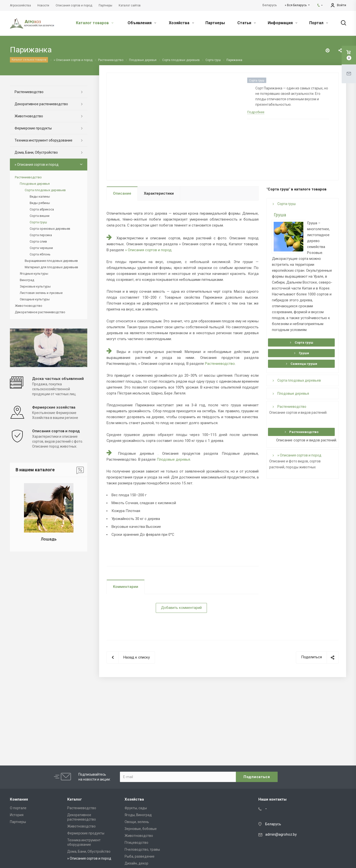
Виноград (27, 280)
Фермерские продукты (33, 128)
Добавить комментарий (181, 608)
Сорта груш (284, 204)
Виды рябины (40, 203)
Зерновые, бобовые (141, 829)
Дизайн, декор (136, 863)
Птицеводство (136, 843)
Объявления (142, 23)
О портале (18, 808)
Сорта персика (41, 235)
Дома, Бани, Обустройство (36, 152)
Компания (19, 799)
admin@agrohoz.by (281, 834)
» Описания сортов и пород (148, 250)
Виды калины (40, 196)
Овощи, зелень (137, 822)
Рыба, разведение (140, 856)
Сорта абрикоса (42, 209)
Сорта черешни (41, 248)
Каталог (75, 799)
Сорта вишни (40, 216)
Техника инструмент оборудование (44, 140)
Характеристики (159, 193)
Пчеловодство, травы (142, 849)
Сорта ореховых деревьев (50, 229)
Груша (280, 215)
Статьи (247, 23)
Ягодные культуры (34, 274)
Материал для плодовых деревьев (51, 267)
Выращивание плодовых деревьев (51, 261)
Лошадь (49, 539)
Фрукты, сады (136, 808)
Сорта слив (38, 241)
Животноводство (29, 116)
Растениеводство (220, 364)
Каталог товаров (95, 23)
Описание (122, 193)
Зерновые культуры (35, 286)
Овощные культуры (35, 299)
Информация (283, 23)
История (17, 815)
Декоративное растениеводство (41, 104)
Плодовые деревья (173, 459)
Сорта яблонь (40, 254)
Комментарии (126, 587)
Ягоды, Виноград (138, 815)
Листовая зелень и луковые (41, 293)
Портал (319, 23)
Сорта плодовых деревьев (297, 380)
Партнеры (215, 23)
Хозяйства (181, 23)
